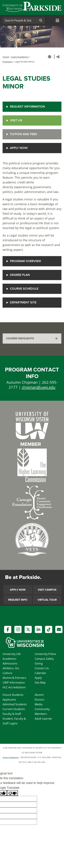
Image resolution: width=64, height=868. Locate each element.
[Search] (20, 20)
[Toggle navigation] (57, 20)
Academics (9, 659)
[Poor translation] (12, 793)
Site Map (40, 683)
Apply (38, 678)
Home (6, 57)
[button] (50, 57)
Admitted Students (15, 704)
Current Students (14, 709)
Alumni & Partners (14, 678)
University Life (12, 654)
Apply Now (18, 590)
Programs (8, 62)
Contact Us (42, 668)
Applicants (9, 700)
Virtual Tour (47, 600)
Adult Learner (43, 719)
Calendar (40, 673)
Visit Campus (47, 590)
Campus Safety (44, 659)
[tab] (32, 339)
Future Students (13, 695)
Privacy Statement (11, 757)
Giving (39, 663)
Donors (40, 700)
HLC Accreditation (14, 687)
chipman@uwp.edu (39, 387)
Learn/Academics (20, 57)
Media (39, 704)
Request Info (18, 600)
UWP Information (14, 683)
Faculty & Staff (12, 714)
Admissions (10, 663)
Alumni (39, 695)
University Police (45, 654)
